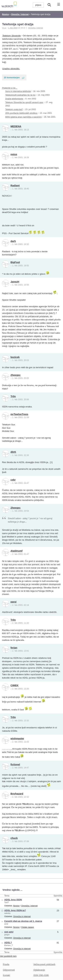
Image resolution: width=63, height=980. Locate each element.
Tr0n (13, 396)
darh (13, 241)
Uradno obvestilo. (11, 69)
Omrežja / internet (36, 28)
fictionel (15, 764)
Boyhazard (17, 794)
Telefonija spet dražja (18, 24)
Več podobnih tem (8, 956)
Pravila (6, 964)
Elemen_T (8, 945)
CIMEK (15, 685)
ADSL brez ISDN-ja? (15, 910)
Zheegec (16, 375)
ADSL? (8, 943)
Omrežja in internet (22, 916)
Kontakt (6, 975)
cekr (13, 480)
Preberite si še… (10, 88)
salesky (7, 913)
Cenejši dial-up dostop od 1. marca (23, 921)
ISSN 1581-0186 (41, 975)
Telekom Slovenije (12, 36)
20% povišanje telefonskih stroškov (21, 113)
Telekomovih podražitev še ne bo (20, 95)
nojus (14, 154)
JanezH (15, 282)
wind (6, 924)
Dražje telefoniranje (14, 99)
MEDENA (16, 126)
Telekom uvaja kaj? (14, 109)
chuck (14, 838)
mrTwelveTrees (19, 414)
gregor (7, 935)
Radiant (15, 186)
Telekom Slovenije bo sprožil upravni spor (24, 102)
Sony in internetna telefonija (18, 91)
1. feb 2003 (13, 28)
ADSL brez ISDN (13, 900)
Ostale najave (27, 927)
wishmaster (17, 739)
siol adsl (9, 932)
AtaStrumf (17, 551)
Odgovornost (9, 970)
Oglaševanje (39, 970)
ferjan (14, 648)
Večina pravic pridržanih (44, 964)
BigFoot (15, 262)
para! (14, 602)
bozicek (15, 357)
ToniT (6, 902)
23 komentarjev (12, 78)
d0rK (13, 452)
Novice (16, 906)
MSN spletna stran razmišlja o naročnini (23, 117)
